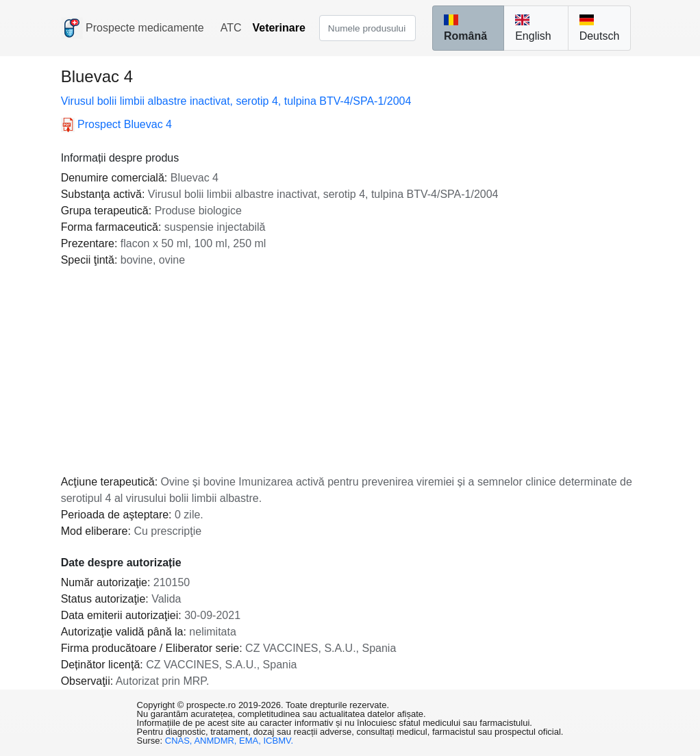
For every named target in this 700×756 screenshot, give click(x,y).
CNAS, (180, 741)
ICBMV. (279, 741)
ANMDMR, (216, 741)
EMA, (251, 741)
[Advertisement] (350, 371)
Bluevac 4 (116, 124)
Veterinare (278, 28)
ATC (231, 28)
